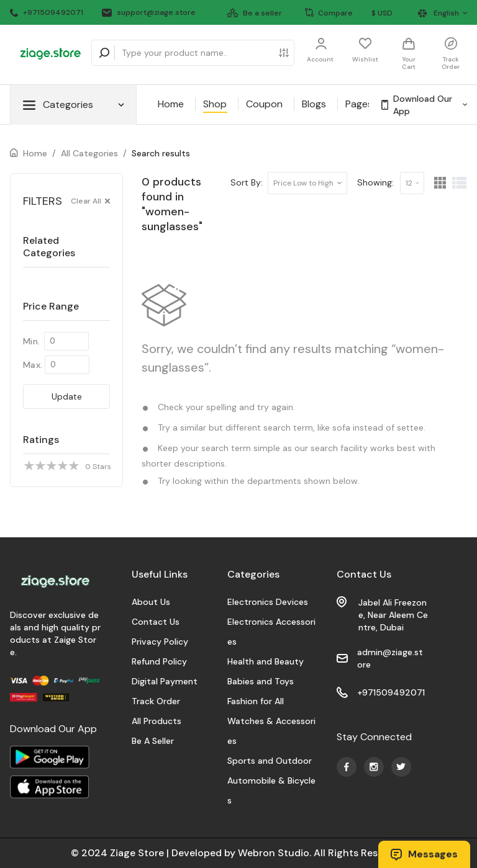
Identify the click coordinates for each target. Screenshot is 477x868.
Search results (161, 153)
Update (67, 396)
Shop (215, 104)
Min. (31, 341)
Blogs (314, 104)
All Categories (89, 153)
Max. (33, 365)
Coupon (264, 104)
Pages (359, 104)
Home (171, 104)
